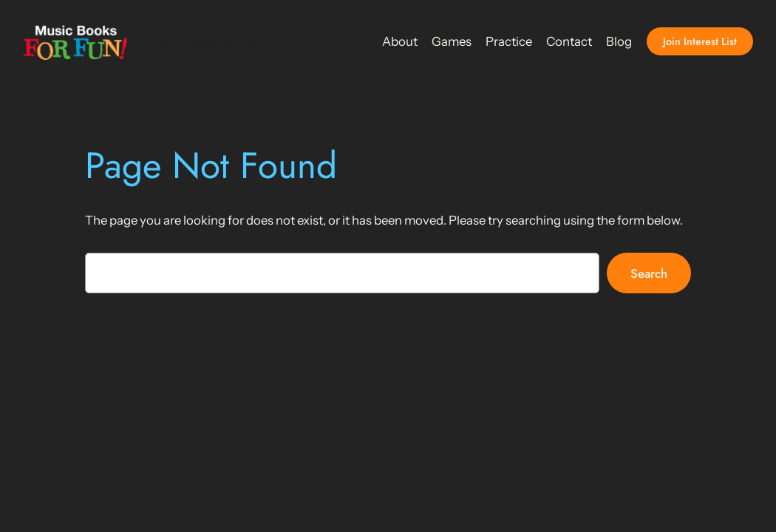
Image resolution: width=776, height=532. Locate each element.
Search (649, 273)
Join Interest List (700, 41)
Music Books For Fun (203, 41)
